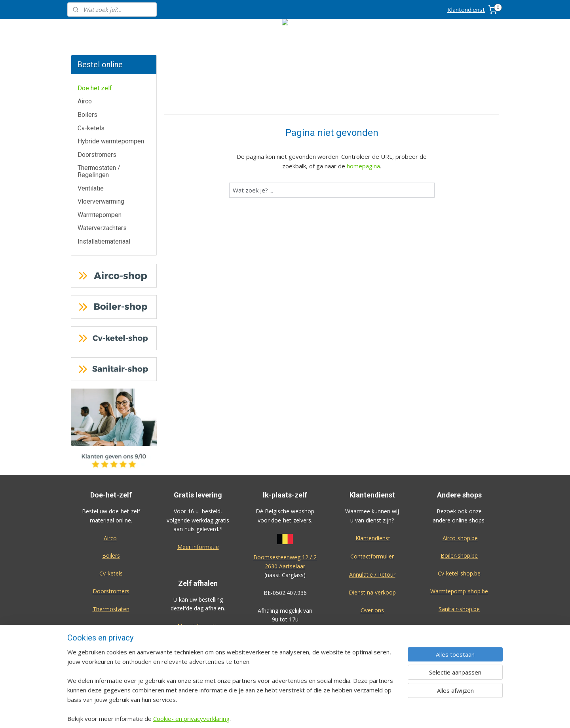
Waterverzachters (102, 228)
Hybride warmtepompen (111, 141)
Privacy (372, 628)
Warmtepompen (100, 215)
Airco (85, 101)
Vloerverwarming (101, 201)
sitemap (310, 714)
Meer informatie (198, 547)
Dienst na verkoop (372, 592)
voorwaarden (285, 646)
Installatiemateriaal (104, 241)
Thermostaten (111, 609)
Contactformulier (372, 556)
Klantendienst (466, 10)
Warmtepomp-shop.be (459, 591)
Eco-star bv (459, 671)
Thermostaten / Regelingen (99, 171)
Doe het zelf (95, 88)
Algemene (285, 637)
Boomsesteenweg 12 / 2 (285, 557)
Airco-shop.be (460, 538)
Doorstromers (97, 155)
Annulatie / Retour (372, 575)
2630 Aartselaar (285, 566)
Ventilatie (91, 188)
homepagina (363, 166)
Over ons (372, 610)
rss (327, 714)
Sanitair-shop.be (459, 609)
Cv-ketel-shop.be (459, 573)
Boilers (87, 115)
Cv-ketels (91, 128)
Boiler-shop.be (459, 556)
